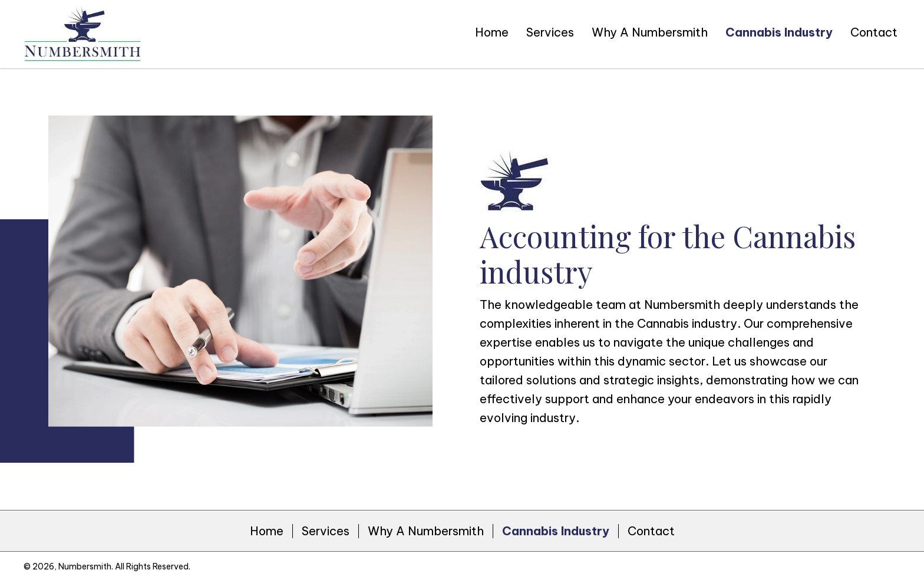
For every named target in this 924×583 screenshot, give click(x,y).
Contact (651, 531)
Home (267, 531)
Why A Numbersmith (426, 531)
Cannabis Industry (556, 531)
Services (326, 531)
